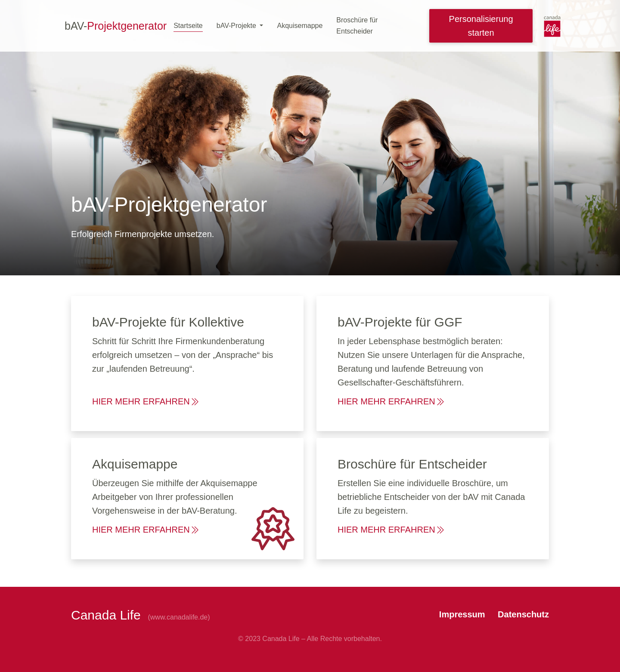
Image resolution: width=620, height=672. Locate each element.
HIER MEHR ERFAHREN (146, 401)
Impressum (463, 614)
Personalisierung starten (481, 26)
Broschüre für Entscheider (357, 26)
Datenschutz (523, 614)
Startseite (188, 26)
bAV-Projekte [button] (237, 26)
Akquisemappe (300, 26)
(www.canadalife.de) (179, 617)
